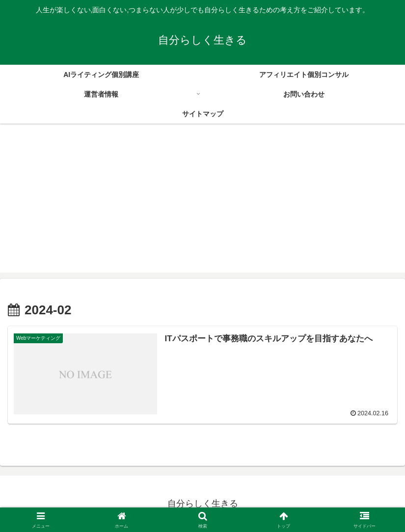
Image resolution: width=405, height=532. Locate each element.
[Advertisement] (202, 204)
